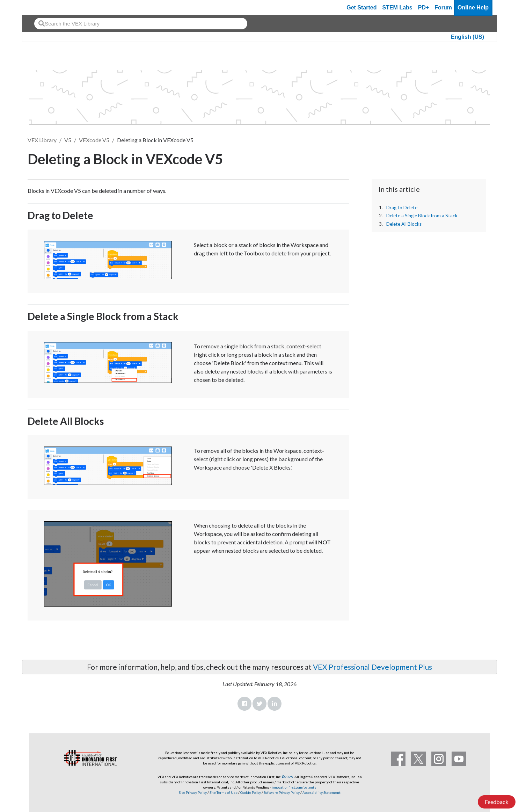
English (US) (467, 37)
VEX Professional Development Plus (372, 667)
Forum (443, 8)
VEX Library (42, 140)
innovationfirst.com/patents (294, 787)
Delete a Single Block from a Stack (422, 216)
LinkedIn (275, 704)
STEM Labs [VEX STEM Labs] (397, 8)
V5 (68, 140)
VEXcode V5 (94, 140)
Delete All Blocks (404, 224)
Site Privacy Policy (193, 792)
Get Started (361, 8)
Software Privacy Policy (282, 792)
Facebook (244, 704)
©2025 (287, 777)
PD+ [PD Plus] (424, 8)
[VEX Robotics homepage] (41, 8)
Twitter (259, 704)
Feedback (497, 802)
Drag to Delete (402, 208)
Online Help (473, 8)
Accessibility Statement (321, 792)
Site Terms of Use (223, 792)
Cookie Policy (251, 792)
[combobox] (141, 24)
